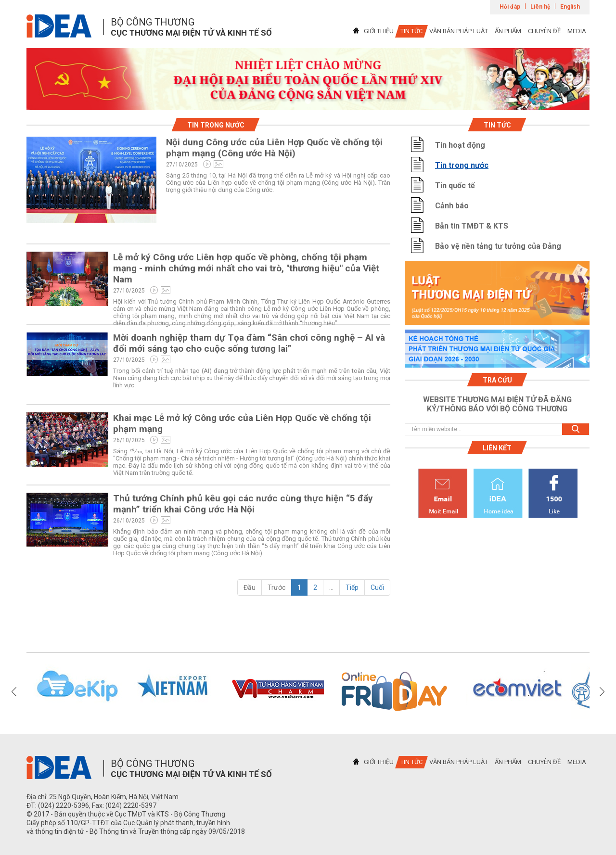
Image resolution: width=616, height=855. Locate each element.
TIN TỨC (411, 31)
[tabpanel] (308, 79)
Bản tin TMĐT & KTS (472, 226)
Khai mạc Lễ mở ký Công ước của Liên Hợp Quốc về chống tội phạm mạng (242, 423)
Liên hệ (540, 7)
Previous (14, 691)
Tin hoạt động (460, 145)
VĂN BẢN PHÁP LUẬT (459, 31)
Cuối (377, 587)
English (570, 7)
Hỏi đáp (510, 7)
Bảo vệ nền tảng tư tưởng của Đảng (498, 246)
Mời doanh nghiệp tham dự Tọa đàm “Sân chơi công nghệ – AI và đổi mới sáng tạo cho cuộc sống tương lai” (249, 343)
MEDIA (577, 31)
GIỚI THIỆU (379, 31)
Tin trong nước (462, 165)
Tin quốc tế (455, 185)
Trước (276, 587)
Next (602, 691)
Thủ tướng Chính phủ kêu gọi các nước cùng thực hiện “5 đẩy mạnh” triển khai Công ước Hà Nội (243, 504)
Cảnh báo (452, 206)
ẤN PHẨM (508, 31)
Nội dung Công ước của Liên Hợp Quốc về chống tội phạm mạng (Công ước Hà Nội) (274, 148)
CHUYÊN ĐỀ (544, 31)
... (331, 587)
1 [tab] (308, 102)
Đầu (250, 587)
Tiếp (352, 587)
